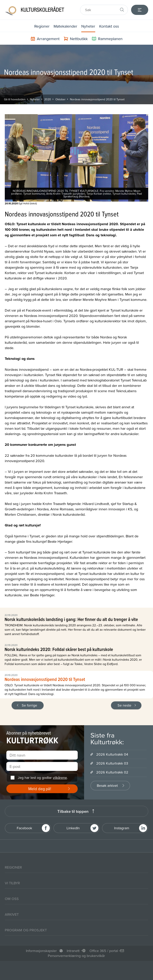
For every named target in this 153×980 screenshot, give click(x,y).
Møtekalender (65, 26)
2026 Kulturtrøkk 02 (112, 772)
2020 (48, 99)
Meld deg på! (40, 789)
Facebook (24, 828)
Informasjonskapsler (41, 951)
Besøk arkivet (107, 785)
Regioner (41, 26)
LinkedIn (73, 828)
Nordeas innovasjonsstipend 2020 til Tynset (97, 99)
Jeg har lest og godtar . (43, 778)
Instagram (122, 828)
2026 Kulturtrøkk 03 (112, 763)
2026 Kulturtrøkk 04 (112, 754)
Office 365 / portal (104, 951)
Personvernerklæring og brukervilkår (76, 956)
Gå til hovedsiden (15, 99)
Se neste (124, 705)
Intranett (73, 951)
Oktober (60, 99)
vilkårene (60, 778)
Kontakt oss (109, 26)
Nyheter (88, 26)
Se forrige (29, 705)
